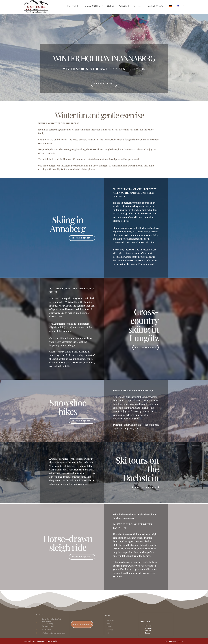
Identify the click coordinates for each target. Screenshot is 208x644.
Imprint (181, 641)
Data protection (171, 641)
